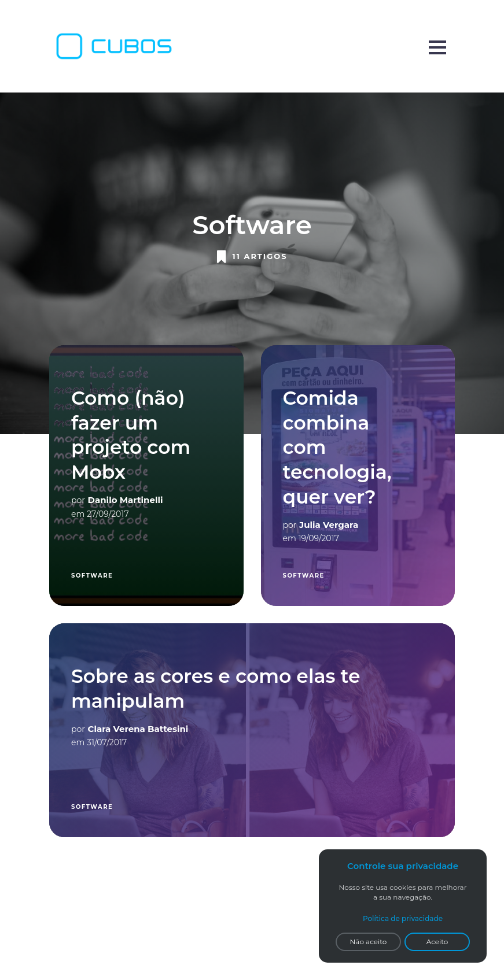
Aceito (437, 942)
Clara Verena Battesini (138, 729)
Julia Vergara (329, 525)
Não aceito (369, 942)
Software (92, 576)
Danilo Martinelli (126, 500)
